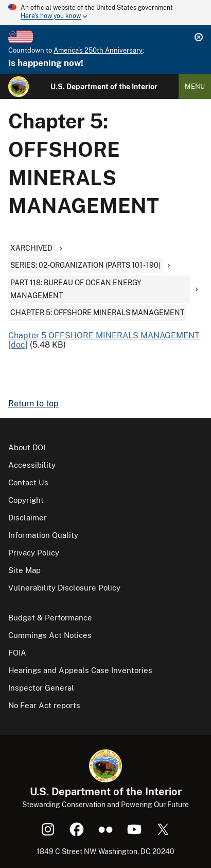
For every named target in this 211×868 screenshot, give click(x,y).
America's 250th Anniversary (98, 50)
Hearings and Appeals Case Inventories (80, 670)
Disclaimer (28, 518)
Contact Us (28, 482)
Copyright (26, 500)
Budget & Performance (50, 618)
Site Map (24, 570)
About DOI (27, 447)
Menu (195, 86)
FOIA (17, 653)
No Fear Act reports (44, 705)
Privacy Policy (34, 553)
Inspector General (41, 688)
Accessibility (32, 465)
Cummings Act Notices (50, 635)
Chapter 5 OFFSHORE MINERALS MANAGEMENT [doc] (104, 340)
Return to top (33, 404)
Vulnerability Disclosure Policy (64, 588)
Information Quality (43, 535)
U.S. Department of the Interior (104, 87)
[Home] (19, 87)
